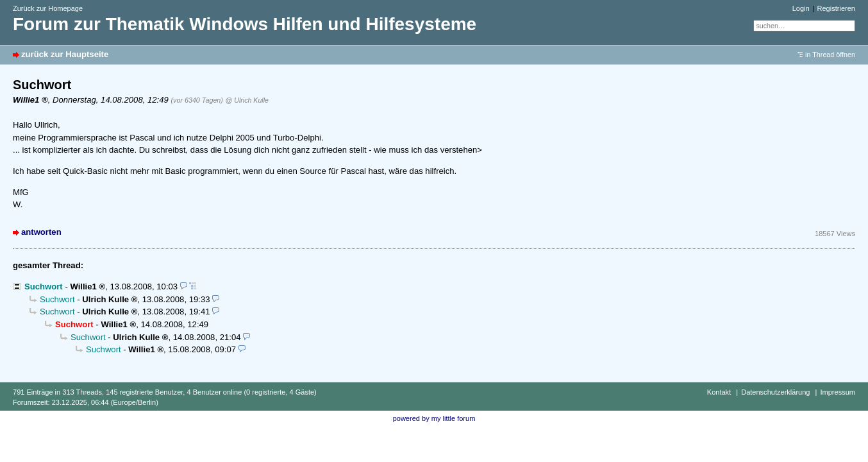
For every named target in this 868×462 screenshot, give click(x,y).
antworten (41, 232)
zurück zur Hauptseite (65, 54)
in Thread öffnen (830, 55)
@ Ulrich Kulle (247, 100)
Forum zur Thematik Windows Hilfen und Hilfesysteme (245, 24)
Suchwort (44, 287)
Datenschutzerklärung (775, 392)
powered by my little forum (434, 418)
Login (801, 8)
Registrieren (836, 8)
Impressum (838, 392)
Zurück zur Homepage (48, 8)
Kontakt (719, 392)
